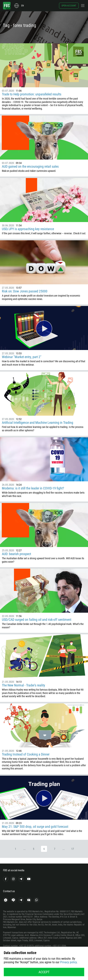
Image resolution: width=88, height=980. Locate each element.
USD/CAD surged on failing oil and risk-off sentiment (37, 620)
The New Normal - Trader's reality (24, 685)
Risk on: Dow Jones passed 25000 (25, 291)
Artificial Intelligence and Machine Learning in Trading (38, 423)
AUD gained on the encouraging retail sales (30, 166)
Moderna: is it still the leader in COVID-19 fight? (33, 488)
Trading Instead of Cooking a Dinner (26, 754)
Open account (69, 6)
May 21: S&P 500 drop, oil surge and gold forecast (35, 827)
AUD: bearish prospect (16, 554)
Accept (44, 972)
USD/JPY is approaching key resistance (28, 229)
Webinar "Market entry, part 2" (22, 357)
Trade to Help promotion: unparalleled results (32, 94)
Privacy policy (68, 962)
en (22, 6)
